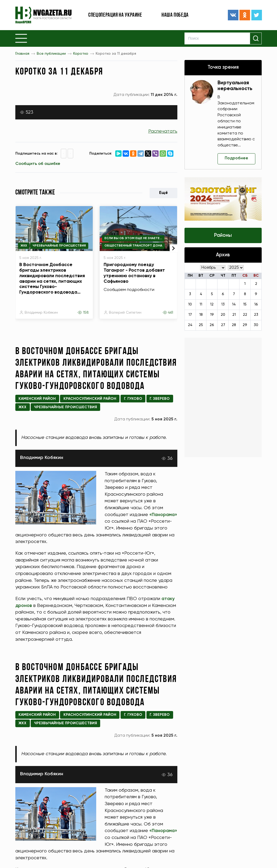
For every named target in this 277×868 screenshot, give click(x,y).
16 (256, 305)
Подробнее (237, 159)
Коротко (81, 54)
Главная (22, 54)
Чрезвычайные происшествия (59, 246)
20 (223, 315)
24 (190, 326)
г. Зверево (160, 399)
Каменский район (37, 399)
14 (234, 305)
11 (201, 305)
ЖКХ (24, 246)
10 (190, 305)
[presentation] (173, 245)
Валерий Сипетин (125, 313)
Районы (223, 236)
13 (223, 305)
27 (223, 326)
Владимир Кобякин (41, 313)
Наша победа (175, 15)
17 (190, 315)
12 (212, 305)
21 (234, 315)
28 (234, 326)
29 (245, 326)
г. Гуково (133, 399)
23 (256, 315)
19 (212, 315)
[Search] (223, 38)
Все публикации (51, 54)
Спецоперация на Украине (115, 15)
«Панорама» (119, 521)
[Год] (236, 268)
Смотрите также (35, 193)
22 (245, 315)
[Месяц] (213, 268)
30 (256, 326)
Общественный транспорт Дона (133, 246)
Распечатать (163, 131)
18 (201, 315)
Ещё (163, 193)
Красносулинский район (90, 399)
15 (245, 305)
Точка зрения (223, 67)
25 (201, 326)
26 (212, 326)
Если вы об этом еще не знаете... (133, 238)
